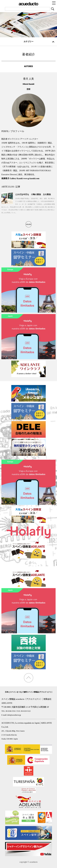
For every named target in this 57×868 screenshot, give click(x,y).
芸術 (28, 89)
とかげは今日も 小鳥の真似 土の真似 (33, 194)
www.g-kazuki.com (31, 178)
